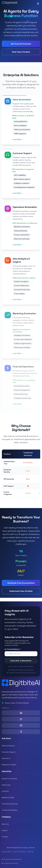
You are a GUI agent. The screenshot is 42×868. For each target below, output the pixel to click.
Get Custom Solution (21, 44)
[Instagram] (21, 725)
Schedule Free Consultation (21, 583)
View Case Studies (21, 52)
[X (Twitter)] (21, 719)
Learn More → (18, 142)
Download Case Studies (21, 591)
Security (30, 852)
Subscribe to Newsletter (21, 663)
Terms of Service (20, 852)
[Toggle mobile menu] (38, 4)
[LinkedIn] (21, 713)
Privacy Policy (7, 852)
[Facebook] (21, 732)
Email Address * (13, 651)
